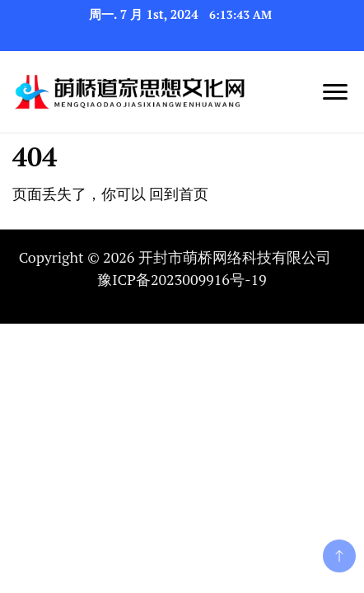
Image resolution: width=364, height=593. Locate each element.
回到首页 (179, 194)
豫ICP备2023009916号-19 (182, 279)
